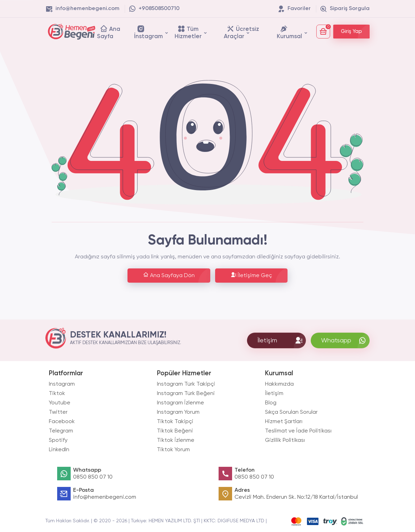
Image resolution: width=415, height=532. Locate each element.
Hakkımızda (279, 384)
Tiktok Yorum (173, 450)
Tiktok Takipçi (175, 422)
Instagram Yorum (178, 412)
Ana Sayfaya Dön (169, 275)
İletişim (274, 394)
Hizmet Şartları (284, 422)
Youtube (60, 403)
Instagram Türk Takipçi (186, 384)
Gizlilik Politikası (285, 440)
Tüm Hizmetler (188, 32)
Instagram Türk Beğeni (186, 394)
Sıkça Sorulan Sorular (291, 412)
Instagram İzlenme (180, 403)
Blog (271, 403)
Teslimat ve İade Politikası (298, 431)
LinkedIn (59, 450)
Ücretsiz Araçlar (241, 32)
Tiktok (57, 394)
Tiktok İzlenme (176, 440)
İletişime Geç (251, 275)
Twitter (58, 412)
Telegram (61, 431)
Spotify (58, 440)
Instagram (62, 384)
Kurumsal (289, 32)
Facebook (62, 422)
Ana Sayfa (109, 32)
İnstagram (148, 32)
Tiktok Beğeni (175, 431)
